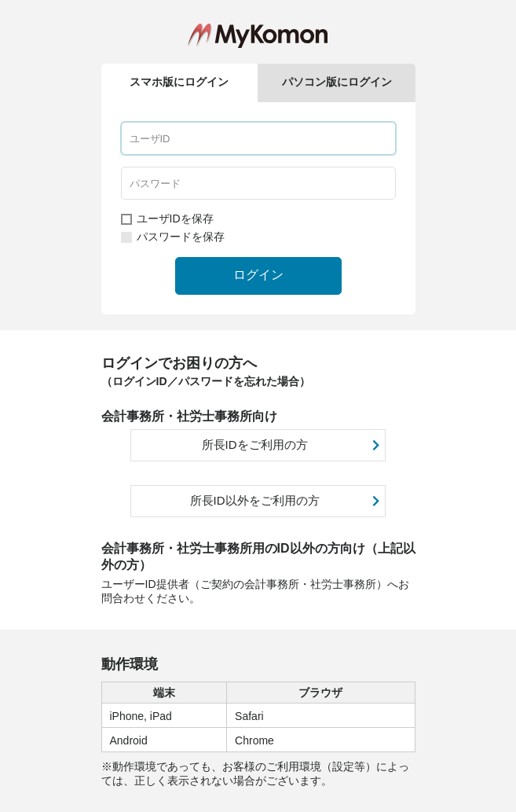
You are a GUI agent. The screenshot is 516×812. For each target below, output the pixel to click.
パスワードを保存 (173, 237)
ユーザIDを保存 (167, 219)
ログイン (258, 275)
